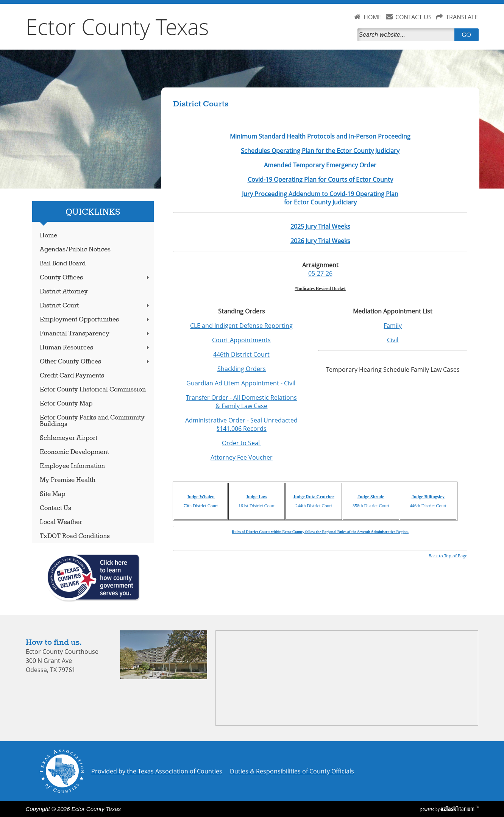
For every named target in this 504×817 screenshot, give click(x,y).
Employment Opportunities (95, 320)
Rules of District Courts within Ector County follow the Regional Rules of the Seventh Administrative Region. (320, 532)
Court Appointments (241, 340)
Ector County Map (66, 404)
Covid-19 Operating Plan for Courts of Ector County (320, 179)
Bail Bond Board (63, 264)
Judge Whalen (201, 497)
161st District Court (257, 506)
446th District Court (241, 354)
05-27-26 (320, 273)
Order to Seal (242, 443)
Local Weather (61, 522)
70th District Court (201, 506)
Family (393, 326)
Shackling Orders (242, 369)
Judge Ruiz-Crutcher (314, 497)
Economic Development (74, 452)
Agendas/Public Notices (75, 250)
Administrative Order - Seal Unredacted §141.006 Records (241, 424)
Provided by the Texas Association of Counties (157, 771)
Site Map (52, 494)
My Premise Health (68, 480)
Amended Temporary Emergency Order (320, 165)
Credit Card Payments (72, 376)
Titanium (458, 809)
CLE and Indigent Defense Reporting (241, 326)
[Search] (407, 35)
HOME (372, 17)
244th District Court (314, 506)
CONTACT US (413, 17)
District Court (95, 306)
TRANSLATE (462, 17)
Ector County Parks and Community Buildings (92, 421)
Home (48, 236)
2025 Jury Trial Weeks (320, 226)
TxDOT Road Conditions (75, 536)
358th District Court (371, 506)
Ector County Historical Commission (93, 390)
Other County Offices (95, 362)
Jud (361, 497)
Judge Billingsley (428, 497)
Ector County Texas (117, 27)
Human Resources (95, 348)
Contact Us (55, 508)
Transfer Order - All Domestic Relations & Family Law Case (241, 402)
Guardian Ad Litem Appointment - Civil (242, 383)
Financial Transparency (95, 334)
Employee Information (72, 466)
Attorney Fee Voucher (242, 457)
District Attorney (64, 292)
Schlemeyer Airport (69, 438)
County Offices (95, 278)
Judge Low (256, 497)
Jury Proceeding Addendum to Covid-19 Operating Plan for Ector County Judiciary (320, 198)
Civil (393, 340)
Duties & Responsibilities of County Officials (292, 771)
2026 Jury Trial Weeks (320, 241)
